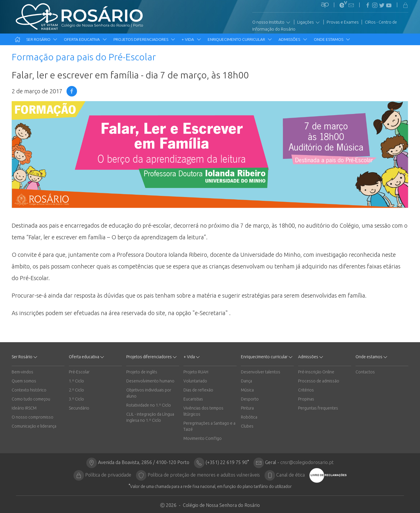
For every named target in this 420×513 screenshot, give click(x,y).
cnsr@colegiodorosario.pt (307, 462)
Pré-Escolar (79, 372)
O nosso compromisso (33, 417)
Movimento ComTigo (203, 438)
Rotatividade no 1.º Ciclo (149, 405)
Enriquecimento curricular (240, 39)
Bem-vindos (22, 372)
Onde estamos (332, 39)
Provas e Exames (343, 22)
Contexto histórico (29, 390)
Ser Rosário (42, 39)
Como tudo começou (31, 399)
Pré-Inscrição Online (316, 372)
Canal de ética (290, 475)
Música (247, 390)
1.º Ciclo (76, 381)
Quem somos (24, 381)
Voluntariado (195, 381)
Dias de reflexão (198, 390)
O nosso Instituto (272, 22)
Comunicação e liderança (34, 426)
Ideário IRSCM (24, 408)
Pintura (247, 408)
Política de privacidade (108, 475)
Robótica (249, 417)
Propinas (306, 399)
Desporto (250, 399)
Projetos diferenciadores (145, 39)
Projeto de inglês (142, 372)
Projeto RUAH (196, 372)
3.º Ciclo (76, 399)
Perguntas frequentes (318, 408)
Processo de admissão (319, 381)
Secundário (79, 408)
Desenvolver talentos (261, 372)
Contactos (365, 372)
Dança (246, 381)
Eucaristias (193, 399)
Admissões (293, 39)
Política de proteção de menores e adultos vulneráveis (204, 475)
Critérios (306, 390)
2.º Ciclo (76, 390)
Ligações (309, 22)
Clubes (247, 426)
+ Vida (192, 39)
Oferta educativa (86, 39)
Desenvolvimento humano (150, 381)
